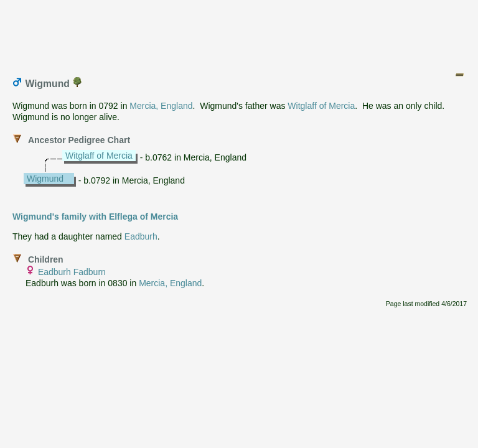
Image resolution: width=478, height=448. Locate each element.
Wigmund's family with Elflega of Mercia (95, 217)
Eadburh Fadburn (72, 272)
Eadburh (141, 236)
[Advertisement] (240, 33)
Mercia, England (161, 106)
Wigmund (45, 179)
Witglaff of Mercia (321, 106)
